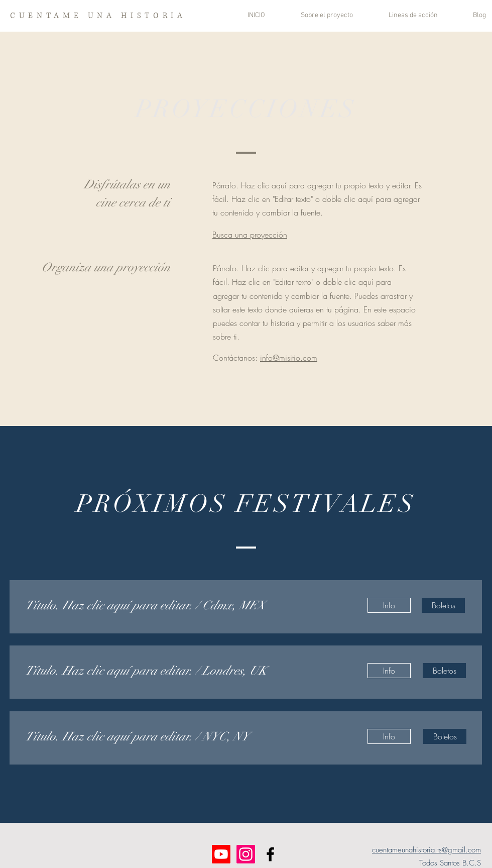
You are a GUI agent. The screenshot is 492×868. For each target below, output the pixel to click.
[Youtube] (221, 854)
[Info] (389, 605)
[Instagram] (246, 854)
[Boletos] (443, 605)
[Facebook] (270, 854)
